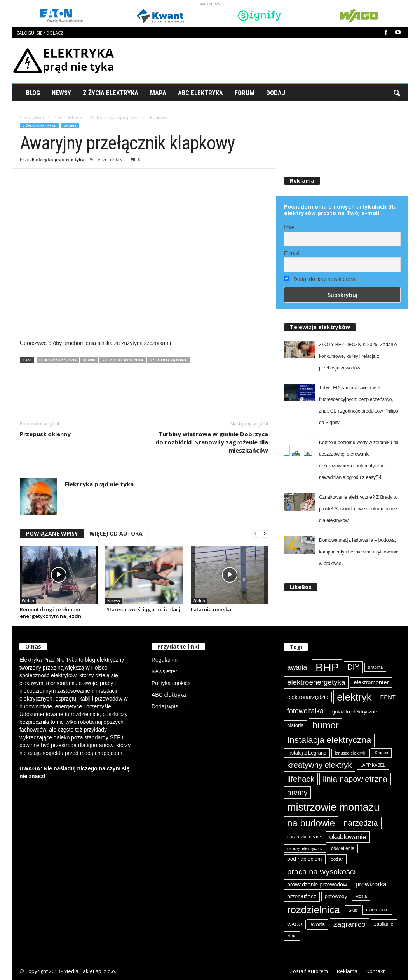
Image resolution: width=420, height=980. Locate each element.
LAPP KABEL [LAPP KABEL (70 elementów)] (373, 765)
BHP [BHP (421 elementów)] (327, 667)
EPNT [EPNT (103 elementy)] (388, 697)
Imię (289, 227)
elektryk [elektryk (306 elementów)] (354, 697)
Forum (245, 93)
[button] (397, 93)
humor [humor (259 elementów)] (326, 725)
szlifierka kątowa (168, 360)
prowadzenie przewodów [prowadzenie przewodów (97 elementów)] (317, 885)
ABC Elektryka (200, 93)
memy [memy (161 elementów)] (297, 792)
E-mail (292, 253)
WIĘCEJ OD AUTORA (116, 533)
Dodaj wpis (165, 706)
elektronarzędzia (58, 360)
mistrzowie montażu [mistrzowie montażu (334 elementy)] (333, 807)
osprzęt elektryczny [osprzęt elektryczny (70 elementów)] (305, 848)
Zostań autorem (309, 971)
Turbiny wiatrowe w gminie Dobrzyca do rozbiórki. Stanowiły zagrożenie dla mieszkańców (212, 442)
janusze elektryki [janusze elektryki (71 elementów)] (351, 753)
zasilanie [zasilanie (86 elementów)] (384, 924)
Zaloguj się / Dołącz (40, 33)
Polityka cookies (171, 683)
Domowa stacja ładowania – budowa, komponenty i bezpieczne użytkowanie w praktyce (359, 552)
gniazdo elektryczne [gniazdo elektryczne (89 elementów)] (355, 712)
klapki (89, 360)
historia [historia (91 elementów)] (295, 725)
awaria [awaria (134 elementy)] (297, 667)
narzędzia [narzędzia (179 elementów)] (361, 823)
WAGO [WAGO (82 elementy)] (295, 924)
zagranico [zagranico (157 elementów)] (349, 924)
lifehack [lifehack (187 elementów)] (301, 779)
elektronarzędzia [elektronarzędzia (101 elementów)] (308, 697)
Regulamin (165, 660)
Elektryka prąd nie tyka (58, 159)
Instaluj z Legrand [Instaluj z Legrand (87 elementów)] (307, 753)
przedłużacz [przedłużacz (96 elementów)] (302, 897)
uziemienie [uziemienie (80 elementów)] (377, 910)
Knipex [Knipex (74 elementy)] (381, 753)
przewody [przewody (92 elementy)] (336, 896)
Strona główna (33, 118)
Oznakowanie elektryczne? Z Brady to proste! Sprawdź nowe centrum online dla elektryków (358, 509)
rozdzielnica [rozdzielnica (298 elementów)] (314, 910)
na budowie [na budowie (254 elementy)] (311, 823)
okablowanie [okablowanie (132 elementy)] (348, 837)
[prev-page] (255, 534)
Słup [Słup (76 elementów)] (353, 910)
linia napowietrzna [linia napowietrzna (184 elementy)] (355, 779)
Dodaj (276, 93)
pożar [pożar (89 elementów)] (337, 859)
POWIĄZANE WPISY (52, 533)
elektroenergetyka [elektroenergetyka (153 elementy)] (316, 682)
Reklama (347, 971)
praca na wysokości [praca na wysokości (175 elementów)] (321, 872)
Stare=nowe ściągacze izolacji (144, 609)
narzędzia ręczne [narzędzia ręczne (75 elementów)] (304, 837)
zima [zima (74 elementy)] (292, 936)
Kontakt (376, 971)
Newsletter (164, 671)
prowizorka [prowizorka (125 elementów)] (371, 884)
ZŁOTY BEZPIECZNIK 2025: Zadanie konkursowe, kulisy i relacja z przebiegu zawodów (358, 356)
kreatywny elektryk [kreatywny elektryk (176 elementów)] (319, 765)
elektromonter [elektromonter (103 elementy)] (371, 682)
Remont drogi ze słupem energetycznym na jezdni (51, 613)
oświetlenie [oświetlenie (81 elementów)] (343, 848)
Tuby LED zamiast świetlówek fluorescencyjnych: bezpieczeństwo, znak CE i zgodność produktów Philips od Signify (358, 405)
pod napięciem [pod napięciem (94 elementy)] (305, 859)
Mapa (158, 93)
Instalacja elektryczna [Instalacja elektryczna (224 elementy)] (329, 740)
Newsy (61, 93)
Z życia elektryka (111, 93)
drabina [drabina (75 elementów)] (375, 667)
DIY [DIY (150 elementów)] (353, 667)
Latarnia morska (211, 609)
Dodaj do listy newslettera (320, 279)
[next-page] (265, 534)
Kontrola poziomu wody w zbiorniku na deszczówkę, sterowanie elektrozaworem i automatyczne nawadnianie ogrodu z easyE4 (359, 460)
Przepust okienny (45, 434)
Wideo (96, 118)
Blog (33, 93)
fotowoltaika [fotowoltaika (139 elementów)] (305, 711)
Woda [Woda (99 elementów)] (318, 924)
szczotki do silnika (123, 360)
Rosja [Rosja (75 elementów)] (361, 896)
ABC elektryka (169, 695)
